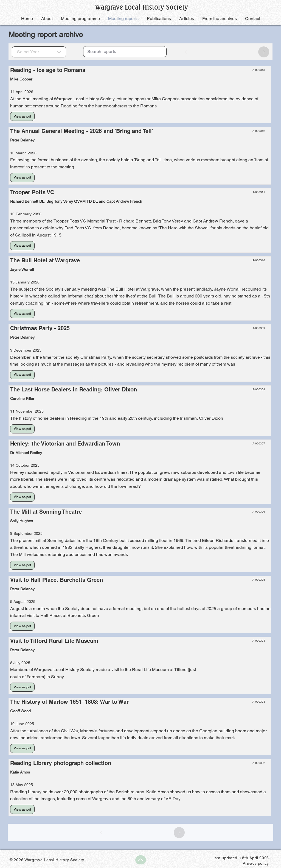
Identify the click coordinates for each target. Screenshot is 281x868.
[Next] (264, 52)
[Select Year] (39, 52)
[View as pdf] (22, 116)
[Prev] (186, 52)
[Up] (141, 860)
